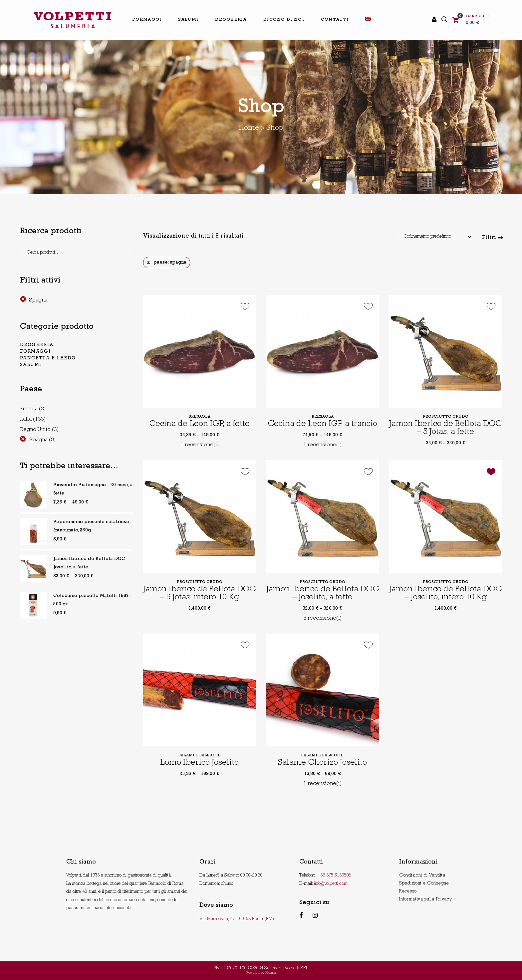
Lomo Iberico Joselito (199, 763)
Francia (29, 409)
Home (249, 128)
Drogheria (37, 345)
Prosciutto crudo (446, 417)
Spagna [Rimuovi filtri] (38, 300)
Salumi (31, 365)
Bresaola (199, 417)
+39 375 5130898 (334, 876)
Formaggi (35, 352)
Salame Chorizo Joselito (322, 763)
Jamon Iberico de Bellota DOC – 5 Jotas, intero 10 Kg (199, 594)
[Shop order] (434, 237)
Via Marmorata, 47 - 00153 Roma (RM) (237, 919)
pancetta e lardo (48, 358)
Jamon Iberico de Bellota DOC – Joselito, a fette (323, 594)
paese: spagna (170, 263)
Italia (26, 419)
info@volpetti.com (331, 884)
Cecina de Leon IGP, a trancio (322, 424)
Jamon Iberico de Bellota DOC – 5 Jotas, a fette (445, 428)
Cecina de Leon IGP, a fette (199, 424)
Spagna (38, 440)
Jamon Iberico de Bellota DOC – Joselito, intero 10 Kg (445, 594)
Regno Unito (35, 430)
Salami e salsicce (200, 756)
